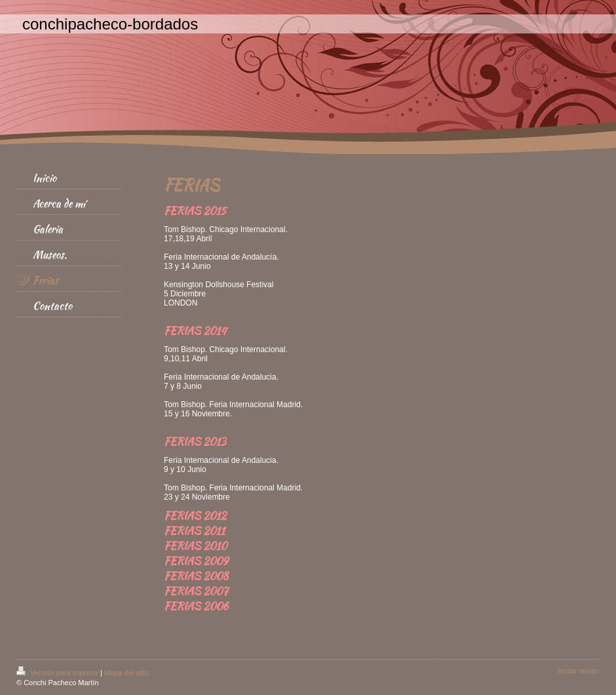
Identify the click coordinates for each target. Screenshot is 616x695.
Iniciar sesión (579, 671)
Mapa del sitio (126, 673)
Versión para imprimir (58, 673)
